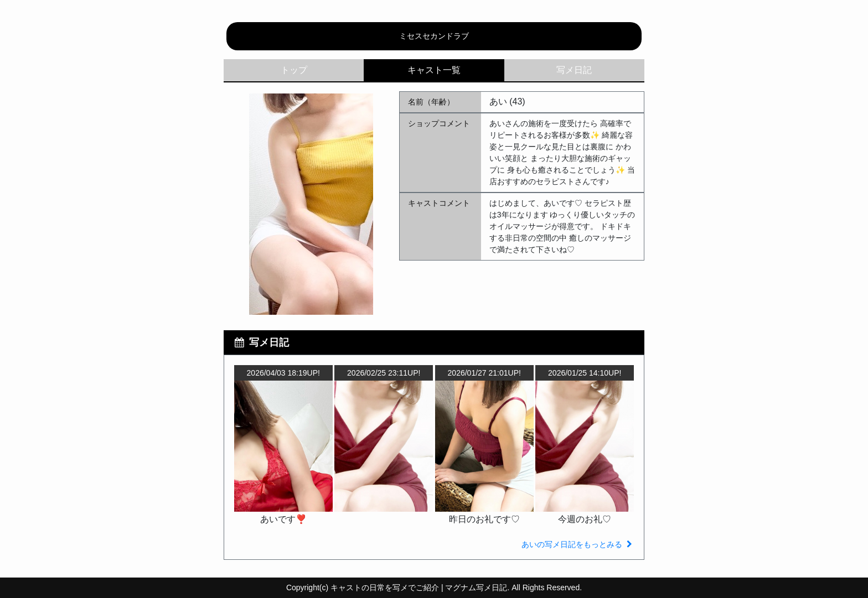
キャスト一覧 (434, 70)
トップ (294, 70)
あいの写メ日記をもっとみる (578, 544)
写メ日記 (574, 70)
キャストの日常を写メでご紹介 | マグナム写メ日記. (420, 587)
